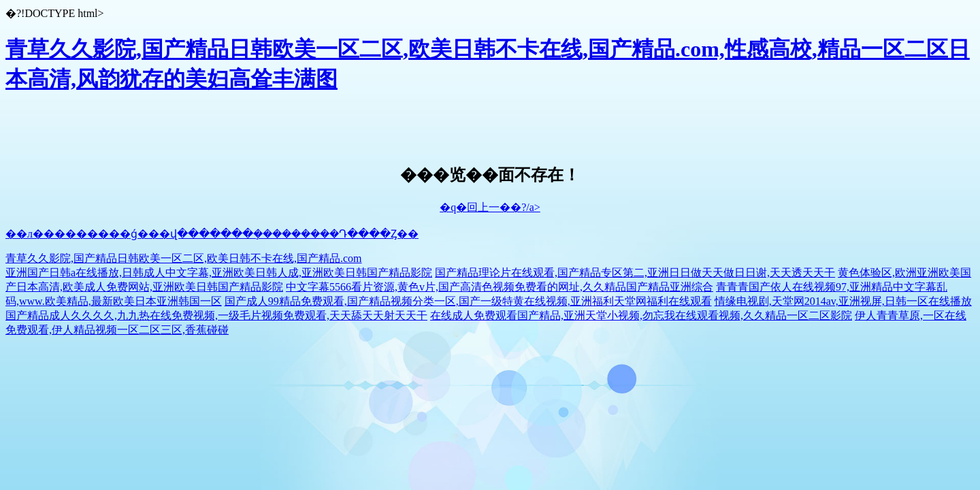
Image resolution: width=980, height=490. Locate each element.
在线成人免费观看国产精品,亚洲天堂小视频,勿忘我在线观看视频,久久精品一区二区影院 (641, 315)
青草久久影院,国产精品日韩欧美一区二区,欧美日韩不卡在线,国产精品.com (184, 258)
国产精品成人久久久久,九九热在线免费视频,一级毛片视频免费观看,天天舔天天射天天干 (216, 315)
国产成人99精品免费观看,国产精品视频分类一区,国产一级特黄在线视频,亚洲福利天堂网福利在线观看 (468, 301)
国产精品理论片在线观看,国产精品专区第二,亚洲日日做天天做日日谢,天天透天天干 (635, 273)
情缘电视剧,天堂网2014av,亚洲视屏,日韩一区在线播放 (843, 301)
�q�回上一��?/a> (490, 207)
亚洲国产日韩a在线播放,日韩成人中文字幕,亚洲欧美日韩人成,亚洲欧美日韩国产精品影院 (219, 273)
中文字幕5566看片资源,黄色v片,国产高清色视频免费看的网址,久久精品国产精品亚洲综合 (500, 287)
